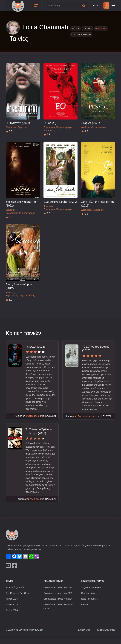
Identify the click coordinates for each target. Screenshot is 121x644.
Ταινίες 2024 (12, 618)
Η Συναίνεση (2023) (18, 123)
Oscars (85, 612)
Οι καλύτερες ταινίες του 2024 (59, 606)
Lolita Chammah (81, 34)
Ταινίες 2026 (12, 606)
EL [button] (96, 6)
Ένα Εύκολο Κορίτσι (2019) (60, 202)
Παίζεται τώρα (88, 600)
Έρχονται (92, 594)
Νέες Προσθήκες (90, 606)
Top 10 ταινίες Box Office (19, 600)
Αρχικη (74, 28)
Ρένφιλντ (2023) (36, 347)
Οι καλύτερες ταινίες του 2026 (59, 594)
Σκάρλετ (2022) (91, 123)
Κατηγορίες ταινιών (16, 594)
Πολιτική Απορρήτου (105, 637)
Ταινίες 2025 (12, 612)
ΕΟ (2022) (50, 123)
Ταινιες (86, 28)
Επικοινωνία (82, 637)
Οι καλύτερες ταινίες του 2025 (59, 600)
